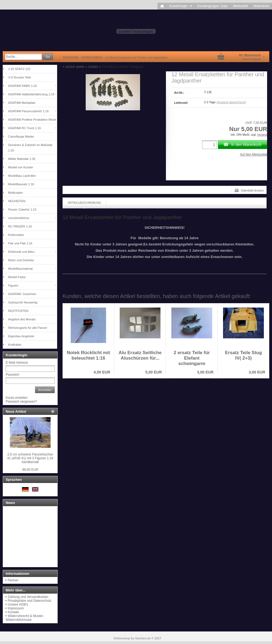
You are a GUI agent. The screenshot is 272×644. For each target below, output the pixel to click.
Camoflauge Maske (21, 136)
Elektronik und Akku (21, 252)
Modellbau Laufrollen (22, 176)
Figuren (13, 285)
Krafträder (15, 345)
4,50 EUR (102, 372)
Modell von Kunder (21, 167)
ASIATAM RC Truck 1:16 (24, 128)
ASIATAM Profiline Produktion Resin (32, 120)
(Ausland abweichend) (231, 102)
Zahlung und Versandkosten (28, 597)
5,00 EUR (154, 372)
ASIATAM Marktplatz (22, 103)
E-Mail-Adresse (17, 363)
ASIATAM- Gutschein (22, 294)
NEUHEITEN (17, 201)
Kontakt (13, 612)
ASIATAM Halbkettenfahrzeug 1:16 (31, 94)
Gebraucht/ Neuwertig (23, 302)
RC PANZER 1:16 (20, 226)
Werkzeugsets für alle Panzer (28, 328)
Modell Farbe (17, 277)
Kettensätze (16, 235)
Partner (13, 580)
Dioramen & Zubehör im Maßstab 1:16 (30, 148)
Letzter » (95, 67)
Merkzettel (240, 6)
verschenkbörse (19, 218)
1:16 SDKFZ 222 (19, 69)
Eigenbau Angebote (21, 336)
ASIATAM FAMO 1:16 (22, 86)
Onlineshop (122, 638)
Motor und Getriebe (21, 260)
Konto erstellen (17, 398)
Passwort (12, 375)
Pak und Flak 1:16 (20, 243)
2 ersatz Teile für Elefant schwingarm (192, 358)
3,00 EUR (205, 372)
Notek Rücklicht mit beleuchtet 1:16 (89, 355)
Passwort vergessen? (21, 402)
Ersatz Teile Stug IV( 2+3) (243, 355)
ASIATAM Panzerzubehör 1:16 (28, 111)
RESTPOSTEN (18, 311)
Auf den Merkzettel (254, 154)
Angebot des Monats (22, 319)
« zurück (69, 67)
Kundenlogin (180, 6)
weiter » (82, 67)
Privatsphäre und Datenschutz (30, 601)
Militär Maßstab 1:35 (22, 159)
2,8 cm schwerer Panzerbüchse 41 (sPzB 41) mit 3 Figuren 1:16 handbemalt (30, 458)
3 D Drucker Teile (20, 77)
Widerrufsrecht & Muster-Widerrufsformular (25, 618)
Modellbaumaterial (20, 269)
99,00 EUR (30, 470)
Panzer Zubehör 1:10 (22, 209)
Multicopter (16, 193)
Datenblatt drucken (249, 190)
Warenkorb (261, 6)
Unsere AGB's (18, 604)
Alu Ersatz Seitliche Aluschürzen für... (140, 355)
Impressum (16, 608)
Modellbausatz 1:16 (21, 184)
